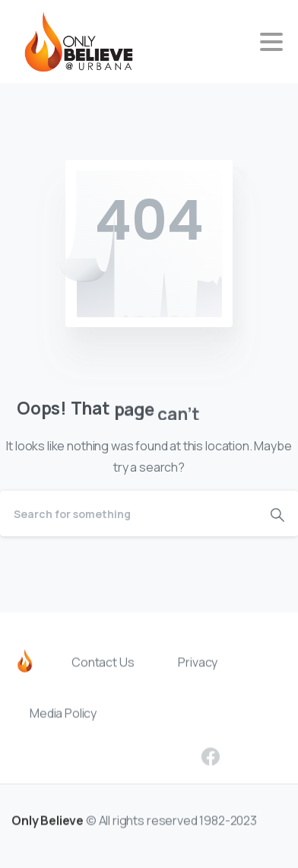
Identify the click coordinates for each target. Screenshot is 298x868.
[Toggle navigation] (271, 42)
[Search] (128, 513)
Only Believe (48, 824)
